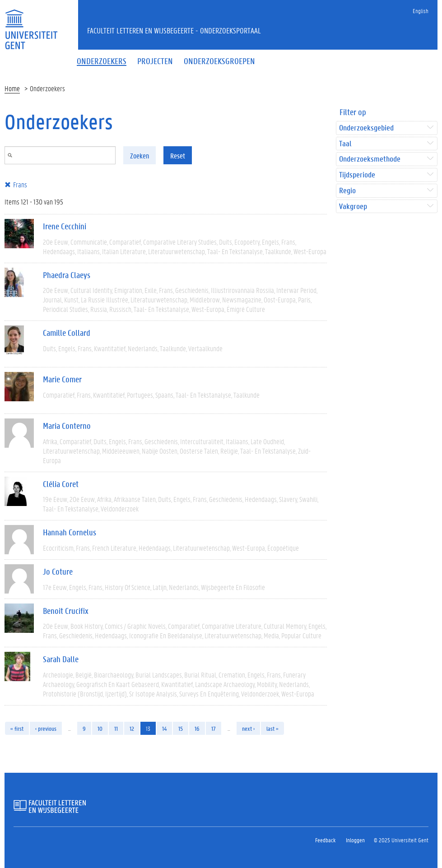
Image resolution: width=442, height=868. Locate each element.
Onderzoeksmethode (370, 159)
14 (164, 728)
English (421, 11)
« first (17, 728)
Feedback (325, 840)
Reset (178, 155)
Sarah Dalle (61, 659)
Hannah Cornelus (70, 532)
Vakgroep (353, 207)
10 (100, 728)
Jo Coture (58, 571)
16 (197, 728)
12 (132, 728)
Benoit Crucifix (66, 611)
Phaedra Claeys (67, 275)
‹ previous (46, 728)
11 (116, 728)
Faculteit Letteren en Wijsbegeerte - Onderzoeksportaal (174, 30)
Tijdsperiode (357, 175)
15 (181, 728)
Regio (347, 191)
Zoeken (140, 155)
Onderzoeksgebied (366, 128)
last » (272, 728)
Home (12, 88)
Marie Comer (62, 379)
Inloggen (355, 840)
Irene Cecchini (65, 226)
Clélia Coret (61, 484)
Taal (345, 144)
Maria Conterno (67, 426)
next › (248, 728)
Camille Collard (67, 333)
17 (214, 728)
